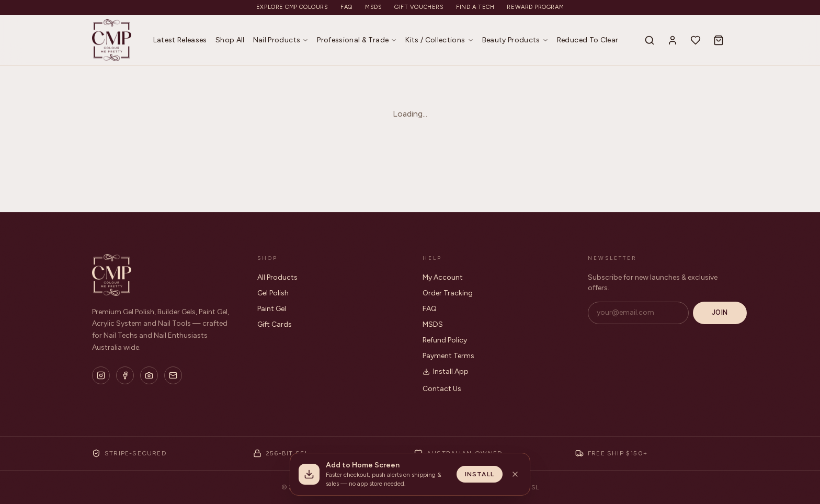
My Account (443, 277)
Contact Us (442, 389)
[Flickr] (149, 375)
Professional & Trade (357, 40)
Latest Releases (180, 40)
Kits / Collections (439, 40)
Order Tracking (448, 293)
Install (480, 474)
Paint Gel (272, 309)
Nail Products (281, 40)
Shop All (230, 40)
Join (720, 312)
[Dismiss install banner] (515, 474)
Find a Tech (475, 7)
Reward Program (535, 7)
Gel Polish (273, 293)
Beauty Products (515, 40)
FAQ (346, 7)
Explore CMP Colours (292, 7)
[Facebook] (125, 375)
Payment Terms (448, 356)
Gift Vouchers (419, 7)
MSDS (373, 7)
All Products (277, 277)
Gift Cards (275, 324)
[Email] (173, 375)
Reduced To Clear (588, 40)
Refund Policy (445, 340)
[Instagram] (101, 375)
